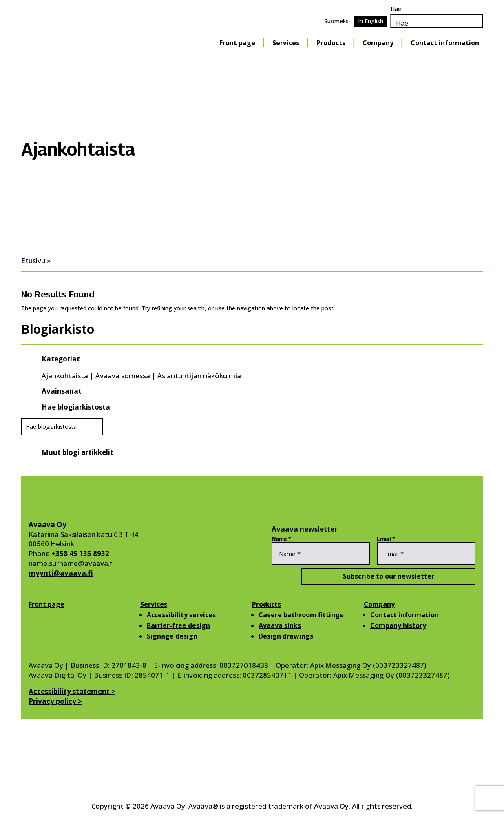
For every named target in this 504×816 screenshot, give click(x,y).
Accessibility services (181, 615)
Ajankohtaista (65, 376)
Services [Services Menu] (286, 43)
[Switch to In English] (371, 21)
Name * (281, 539)
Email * (386, 539)
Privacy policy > (55, 701)
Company (379, 604)
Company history (398, 625)
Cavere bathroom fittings (301, 615)
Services (154, 604)
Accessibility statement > (72, 691)
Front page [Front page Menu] (237, 43)
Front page (46, 604)
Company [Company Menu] (378, 43)
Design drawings (286, 636)
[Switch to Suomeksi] (337, 21)
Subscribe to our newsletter (374, 576)
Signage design (172, 636)
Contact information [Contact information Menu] (445, 43)
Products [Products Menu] (331, 43)
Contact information (405, 615)
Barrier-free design (178, 625)
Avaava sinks (280, 625)
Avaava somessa (123, 376)
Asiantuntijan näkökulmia (199, 376)
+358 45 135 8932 (80, 553)
